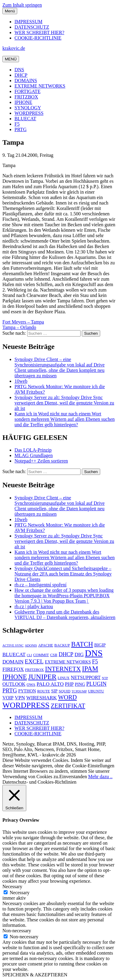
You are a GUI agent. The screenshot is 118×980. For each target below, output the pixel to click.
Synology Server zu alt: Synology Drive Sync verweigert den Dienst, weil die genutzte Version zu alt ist (64, 403)
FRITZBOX (26, 97)
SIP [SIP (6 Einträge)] (54, 691)
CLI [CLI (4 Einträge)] (29, 655)
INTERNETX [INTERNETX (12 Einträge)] (63, 669)
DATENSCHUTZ (32, 27)
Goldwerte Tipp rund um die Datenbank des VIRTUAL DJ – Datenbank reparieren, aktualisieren (65, 615)
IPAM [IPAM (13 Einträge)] (90, 669)
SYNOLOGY (28, 108)
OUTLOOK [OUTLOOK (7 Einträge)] (14, 684)
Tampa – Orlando (19, 327)
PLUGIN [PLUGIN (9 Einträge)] (96, 684)
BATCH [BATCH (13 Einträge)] (82, 644)
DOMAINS (26, 81)
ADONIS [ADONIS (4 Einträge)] (31, 645)
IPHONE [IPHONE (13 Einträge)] (15, 677)
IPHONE (23, 102)
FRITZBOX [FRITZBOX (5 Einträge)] (34, 670)
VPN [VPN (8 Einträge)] (20, 698)
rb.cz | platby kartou (34, 606)
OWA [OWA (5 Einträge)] (31, 685)
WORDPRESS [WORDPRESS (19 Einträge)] (26, 705)
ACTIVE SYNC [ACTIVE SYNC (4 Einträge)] (13, 645)
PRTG (21, 129)
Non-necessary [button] (17, 931)
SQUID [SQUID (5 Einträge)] (64, 691)
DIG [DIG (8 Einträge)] (79, 654)
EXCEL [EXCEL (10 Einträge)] (34, 661)
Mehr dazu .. (100, 777)
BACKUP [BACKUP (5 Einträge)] (62, 645)
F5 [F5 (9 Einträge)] (95, 662)
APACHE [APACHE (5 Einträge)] (46, 645)
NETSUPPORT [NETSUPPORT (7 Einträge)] (86, 677)
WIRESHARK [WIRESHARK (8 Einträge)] (41, 698)
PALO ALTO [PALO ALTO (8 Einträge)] (50, 684)
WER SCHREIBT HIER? (39, 32)
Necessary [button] (12, 887)
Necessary (20, 893)
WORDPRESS (29, 113)
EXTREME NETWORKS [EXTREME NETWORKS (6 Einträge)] (68, 662)
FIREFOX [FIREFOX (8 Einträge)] (13, 669)
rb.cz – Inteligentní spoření (40, 585)
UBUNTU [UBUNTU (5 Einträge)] (96, 691)
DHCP (21, 75)
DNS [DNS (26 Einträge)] (94, 653)
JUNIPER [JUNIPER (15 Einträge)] (42, 677)
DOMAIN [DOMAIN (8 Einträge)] (13, 662)
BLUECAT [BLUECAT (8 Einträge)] (14, 654)
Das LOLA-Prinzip (33, 450)
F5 (17, 124)
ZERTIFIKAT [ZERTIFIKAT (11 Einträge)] (68, 706)
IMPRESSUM (28, 22)
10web (21, 381)
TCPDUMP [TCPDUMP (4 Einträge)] (79, 691)
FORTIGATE (27, 91)
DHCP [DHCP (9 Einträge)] (66, 654)
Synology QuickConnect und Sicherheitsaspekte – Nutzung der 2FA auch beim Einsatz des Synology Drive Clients (63, 574)
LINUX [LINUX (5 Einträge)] (64, 678)
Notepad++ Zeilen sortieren (41, 461)
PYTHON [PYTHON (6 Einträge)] (27, 691)
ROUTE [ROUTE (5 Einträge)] (43, 691)
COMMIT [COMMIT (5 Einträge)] (41, 655)
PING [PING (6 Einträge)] (80, 684)
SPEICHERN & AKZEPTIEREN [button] (35, 975)
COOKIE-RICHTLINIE (38, 38)
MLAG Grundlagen (34, 455)
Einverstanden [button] (73, 777)
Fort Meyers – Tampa (23, 322)
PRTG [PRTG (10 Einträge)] (10, 690)
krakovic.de (14, 48)
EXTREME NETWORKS (40, 86)
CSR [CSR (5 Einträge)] (54, 655)
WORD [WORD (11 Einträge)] (67, 697)
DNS (19, 70)
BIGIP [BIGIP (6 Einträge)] (100, 645)
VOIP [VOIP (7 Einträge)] (8, 698)
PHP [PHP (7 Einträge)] (69, 684)
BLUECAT (25, 119)
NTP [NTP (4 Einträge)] (105, 678)
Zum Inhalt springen (22, 5)
